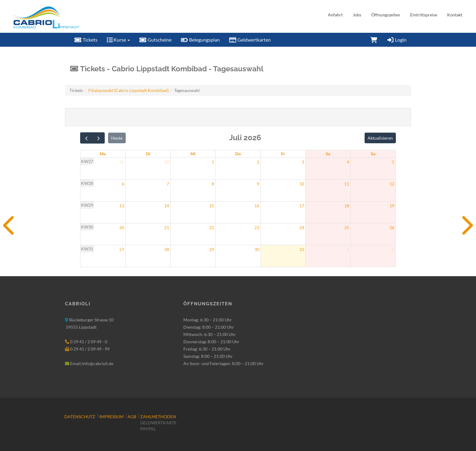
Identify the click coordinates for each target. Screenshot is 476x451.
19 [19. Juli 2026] (392, 206)
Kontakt (455, 15)
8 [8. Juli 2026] (213, 184)
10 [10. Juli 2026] (302, 184)
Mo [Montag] (103, 154)
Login (396, 40)
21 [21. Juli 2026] (167, 227)
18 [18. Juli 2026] (347, 206)
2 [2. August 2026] (393, 249)
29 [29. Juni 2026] (122, 162)
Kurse (118, 40)
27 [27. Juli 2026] (122, 249)
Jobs (357, 15)
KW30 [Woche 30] (87, 227)
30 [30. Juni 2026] (167, 162)
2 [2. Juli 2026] (258, 162)
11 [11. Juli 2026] (347, 184)
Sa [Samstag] (328, 154)
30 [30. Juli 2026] (257, 249)
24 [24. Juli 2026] (302, 227)
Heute (117, 138)
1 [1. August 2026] (348, 249)
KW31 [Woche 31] (87, 249)
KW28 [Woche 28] (87, 183)
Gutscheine (155, 40)
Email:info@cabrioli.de (92, 363)
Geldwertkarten (250, 40)
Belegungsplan (200, 40)
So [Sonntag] (373, 154)
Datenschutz (80, 417)
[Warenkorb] (374, 40)
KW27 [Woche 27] (87, 161)
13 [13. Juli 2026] (122, 206)
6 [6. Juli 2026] (123, 184)
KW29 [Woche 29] (87, 205)
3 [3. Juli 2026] (303, 162)
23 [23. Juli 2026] (257, 227)
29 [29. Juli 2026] (212, 249)
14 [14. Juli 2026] (167, 206)
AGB (132, 417)
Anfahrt (335, 15)
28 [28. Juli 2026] (167, 249)
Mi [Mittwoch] (193, 154)
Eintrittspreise (424, 15)
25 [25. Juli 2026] (347, 227)
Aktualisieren (380, 138)
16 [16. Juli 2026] (257, 206)
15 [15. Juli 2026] (212, 206)
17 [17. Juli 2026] (302, 206)
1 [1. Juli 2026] (213, 162)
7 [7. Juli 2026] (168, 184)
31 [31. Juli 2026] (302, 249)
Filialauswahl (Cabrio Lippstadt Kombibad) (129, 90)
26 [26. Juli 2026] (392, 227)
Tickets (86, 40)
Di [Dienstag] (148, 154)
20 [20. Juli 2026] (122, 227)
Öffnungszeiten (386, 15)
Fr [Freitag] (283, 154)
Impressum (111, 417)
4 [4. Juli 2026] (348, 162)
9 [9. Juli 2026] (258, 184)
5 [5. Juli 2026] (393, 162)
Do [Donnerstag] (238, 154)
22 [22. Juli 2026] (212, 227)
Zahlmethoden (158, 417)
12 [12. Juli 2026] (392, 184)
